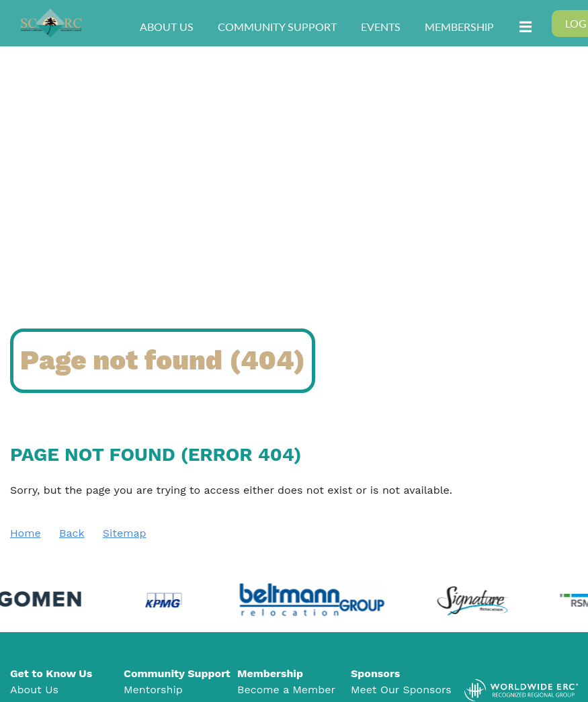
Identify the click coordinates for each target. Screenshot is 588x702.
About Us (34, 690)
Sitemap (125, 533)
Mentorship (153, 690)
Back (72, 533)
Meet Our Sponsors (401, 690)
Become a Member (286, 690)
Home (26, 533)
